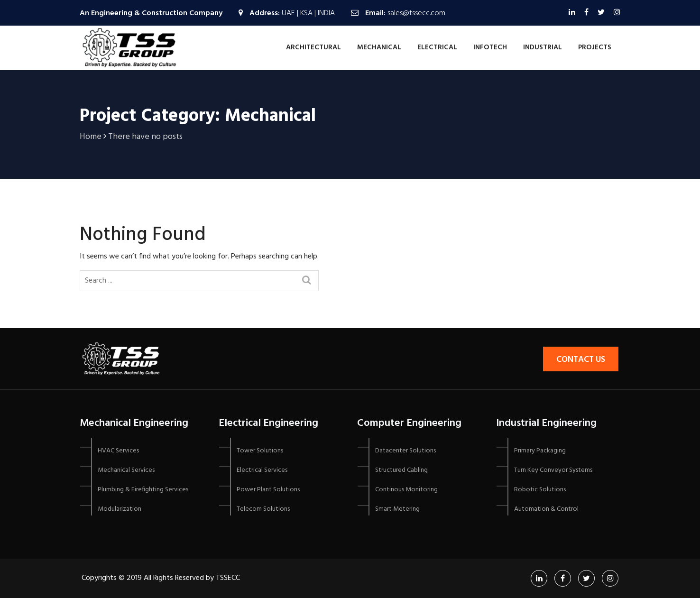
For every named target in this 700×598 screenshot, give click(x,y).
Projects (595, 47)
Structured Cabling (401, 470)
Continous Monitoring (406, 490)
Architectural (313, 47)
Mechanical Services (126, 470)
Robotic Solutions (540, 490)
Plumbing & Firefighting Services (143, 490)
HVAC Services (118, 451)
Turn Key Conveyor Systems (553, 470)
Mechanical (379, 47)
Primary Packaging (540, 451)
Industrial (543, 47)
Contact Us (581, 360)
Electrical (437, 47)
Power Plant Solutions (268, 490)
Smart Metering (397, 509)
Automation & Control (546, 509)
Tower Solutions (260, 451)
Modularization (120, 509)
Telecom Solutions (263, 509)
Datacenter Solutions (405, 451)
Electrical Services (262, 470)
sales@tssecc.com (416, 13)
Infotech (490, 47)
